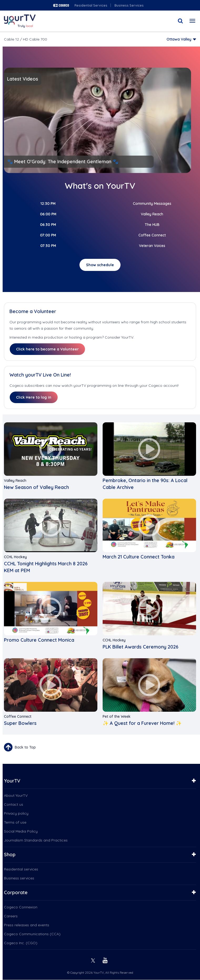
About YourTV (16, 795)
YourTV (12, 781)
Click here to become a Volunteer (47, 349)
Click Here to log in (34, 397)
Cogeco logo (61, 5)
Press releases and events (27, 925)
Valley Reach (152, 214)
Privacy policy (16, 813)
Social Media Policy (21, 831)
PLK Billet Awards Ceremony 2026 (141, 647)
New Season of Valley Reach (36, 487)
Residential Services (91, 5)
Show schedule (100, 265)
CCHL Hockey (15, 557)
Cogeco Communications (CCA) (32, 934)
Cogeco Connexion (21, 907)
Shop (10, 855)
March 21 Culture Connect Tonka (139, 557)
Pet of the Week (117, 716)
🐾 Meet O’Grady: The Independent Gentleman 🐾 (63, 162)
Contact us (14, 804)
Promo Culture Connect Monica (39, 640)
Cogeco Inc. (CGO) (21, 943)
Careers (11, 916)
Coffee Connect (152, 235)
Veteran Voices (152, 246)
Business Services (129, 5)
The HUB (152, 225)
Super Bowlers (20, 723)
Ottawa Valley (179, 39)
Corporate (16, 892)
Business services (19, 878)
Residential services (21, 869)
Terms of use (15, 822)
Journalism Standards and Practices (36, 840)
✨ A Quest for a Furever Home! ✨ (142, 723)
